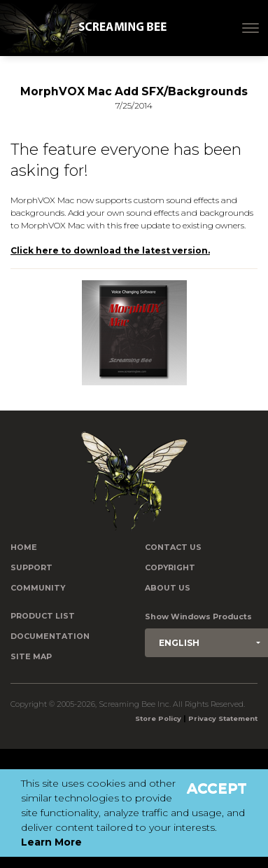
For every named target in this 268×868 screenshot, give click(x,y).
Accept (217, 788)
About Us (168, 588)
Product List (43, 616)
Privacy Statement (223, 718)
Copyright (170, 568)
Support (31, 568)
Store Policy (158, 718)
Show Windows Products (198, 617)
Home (24, 547)
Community (38, 588)
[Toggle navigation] (251, 28)
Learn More (51, 842)
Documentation (50, 636)
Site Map (31, 657)
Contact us (173, 547)
